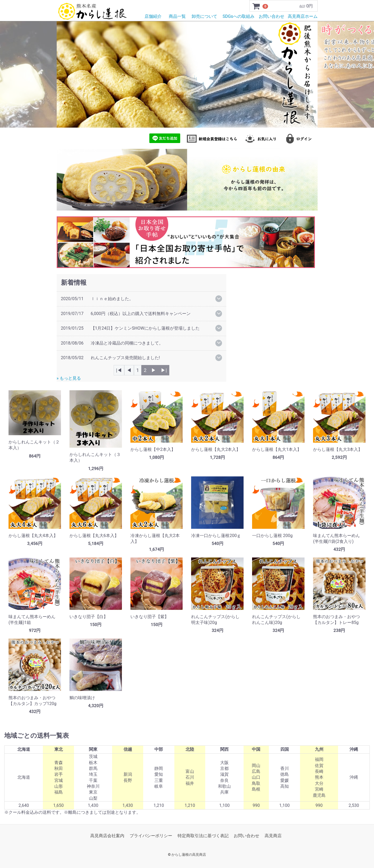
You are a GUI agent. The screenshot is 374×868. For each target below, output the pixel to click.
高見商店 (273, 836)
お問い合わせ (272, 16)
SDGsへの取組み (238, 16)
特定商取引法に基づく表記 (203, 836)
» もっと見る (69, 378)
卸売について (204, 16)
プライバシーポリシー (151, 836)
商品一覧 (177, 16)
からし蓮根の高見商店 (189, 855)
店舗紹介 (153, 16)
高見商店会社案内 (107, 836)
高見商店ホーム (303, 16)
